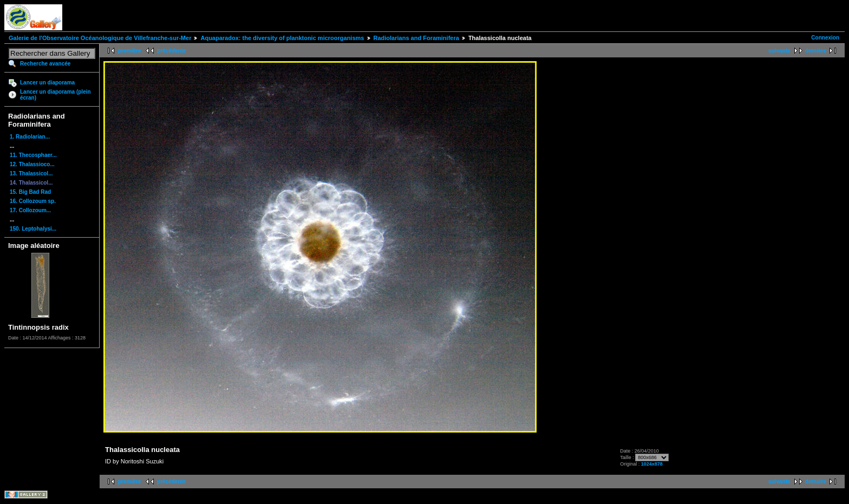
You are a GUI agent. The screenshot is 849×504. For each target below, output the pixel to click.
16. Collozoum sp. (33, 201)
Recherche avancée (45, 64)
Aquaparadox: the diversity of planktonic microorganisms (282, 38)
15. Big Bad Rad (30, 192)
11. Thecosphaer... (33, 155)
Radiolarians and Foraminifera (416, 38)
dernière (816, 51)
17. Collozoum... (30, 210)
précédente (171, 51)
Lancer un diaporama (47, 83)
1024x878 (652, 464)
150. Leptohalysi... (33, 229)
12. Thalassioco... (32, 164)
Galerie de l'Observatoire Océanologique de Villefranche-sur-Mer (100, 38)
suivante (779, 51)
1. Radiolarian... (30, 137)
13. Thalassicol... (31, 174)
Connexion (825, 38)
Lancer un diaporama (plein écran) (55, 95)
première (129, 51)
